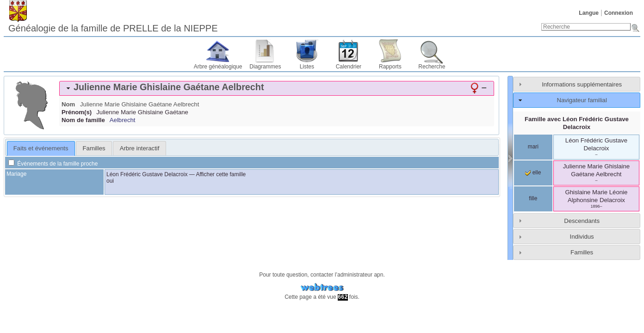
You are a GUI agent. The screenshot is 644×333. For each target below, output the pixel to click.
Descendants (582, 221)
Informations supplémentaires (582, 84)
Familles (582, 252)
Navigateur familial (582, 100)
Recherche (432, 67)
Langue (589, 13)
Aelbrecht (123, 120)
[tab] (277, 88)
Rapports (390, 67)
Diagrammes (265, 67)
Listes (307, 67)
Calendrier (349, 67)
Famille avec (577, 123)
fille (533, 198)
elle (533, 173)
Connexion (619, 13)
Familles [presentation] (94, 148)
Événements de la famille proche (53, 164)
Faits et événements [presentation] (41, 148)
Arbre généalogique (218, 67)
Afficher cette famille (221, 174)
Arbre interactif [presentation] (140, 148)
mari (533, 147)
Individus (582, 237)
